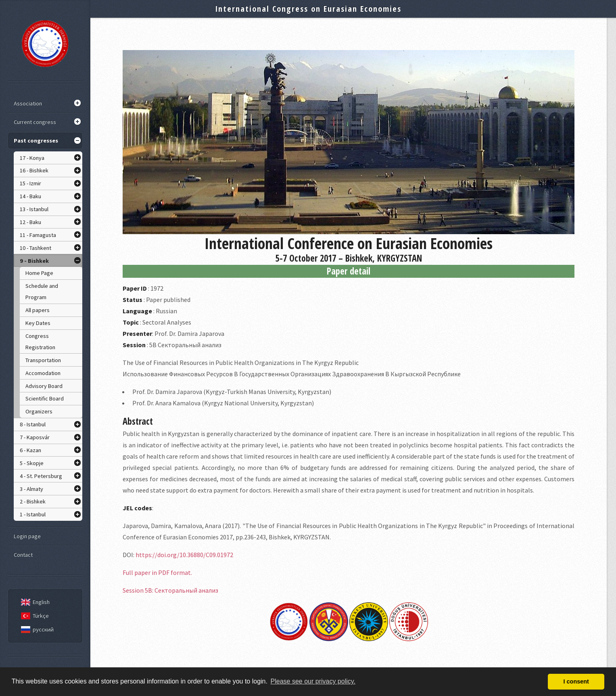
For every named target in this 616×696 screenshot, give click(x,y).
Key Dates (38, 323)
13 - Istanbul (34, 209)
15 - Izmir (30, 183)
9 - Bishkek (34, 261)
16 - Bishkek (34, 170)
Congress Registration (40, 342)
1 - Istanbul (33, 514)
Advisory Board (44, 386)
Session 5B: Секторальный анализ (170, 590)
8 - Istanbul (33, 424)
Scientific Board (45, 398)
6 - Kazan (30, 450)
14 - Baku (30, 196)
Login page (27, 536)
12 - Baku (30, 222)
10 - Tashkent (35, 248)
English (34, 602)
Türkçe (33, 616)
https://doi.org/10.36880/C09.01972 (184, 555)
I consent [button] (576, 681)
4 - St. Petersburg (41, 476)
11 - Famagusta (38, 235)
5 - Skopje (32, 463)
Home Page (39, 273)
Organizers (39, 411)
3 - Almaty (31, 489)
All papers (38, 310)
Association (28, 103)
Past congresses (36, 140)
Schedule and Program (42, 291)
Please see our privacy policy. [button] (313, 681)
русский (36, 629)
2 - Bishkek (33, 501)
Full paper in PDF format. (157, 572)
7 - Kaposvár (35, 437)
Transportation (43, 360)
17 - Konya (32, 158)
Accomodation (43, 373)
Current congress (35, 122)
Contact (23, 555)
